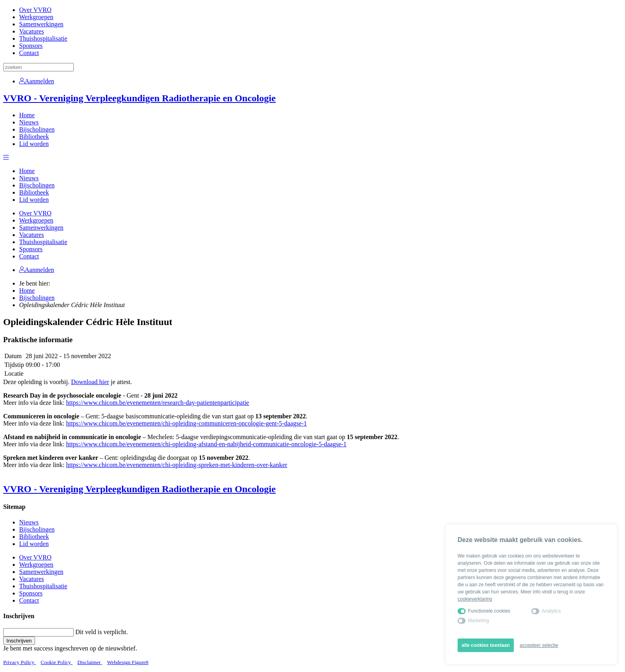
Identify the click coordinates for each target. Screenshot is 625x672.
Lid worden (34, 144)
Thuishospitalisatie (43, 38)
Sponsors (31, 46)
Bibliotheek (34, 137)
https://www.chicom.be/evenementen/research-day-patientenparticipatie (158, 403)
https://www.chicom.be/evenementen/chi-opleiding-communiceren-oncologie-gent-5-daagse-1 (187, 423)
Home (27, 115)
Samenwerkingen (41, 24)
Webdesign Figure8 (128, 662)
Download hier (90, 382)
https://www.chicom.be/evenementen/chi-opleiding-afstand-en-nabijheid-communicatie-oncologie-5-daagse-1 (206, 444)
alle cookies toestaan (486, 645)
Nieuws (29, 122)
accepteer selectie (539, 645)
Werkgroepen (36, 17)
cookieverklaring (475, 599)
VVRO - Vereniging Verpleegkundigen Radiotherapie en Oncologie (140, 98)
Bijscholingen (37, 129)
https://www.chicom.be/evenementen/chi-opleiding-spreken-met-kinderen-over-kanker (177, 465)
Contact (29, 53)
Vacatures (31, 31)
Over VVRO (35, 10)
